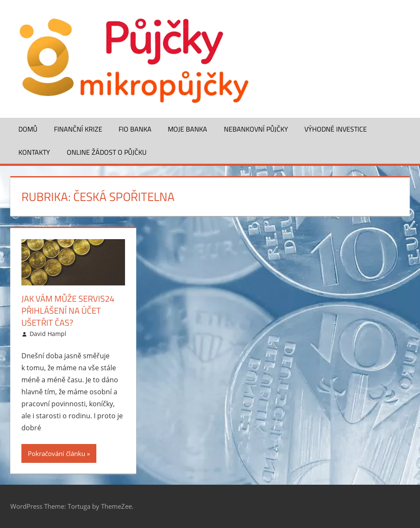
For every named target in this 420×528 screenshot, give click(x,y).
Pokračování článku (57, 453)
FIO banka (135, 129)
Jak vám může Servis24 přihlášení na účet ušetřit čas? (68, 310)
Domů (28, 129)
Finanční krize (78, 129)
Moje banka (188, 129)
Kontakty (34, 152)
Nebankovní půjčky (256, 129)
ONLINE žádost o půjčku (107, 152)
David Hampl (48, 334)
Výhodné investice (336, 129)
